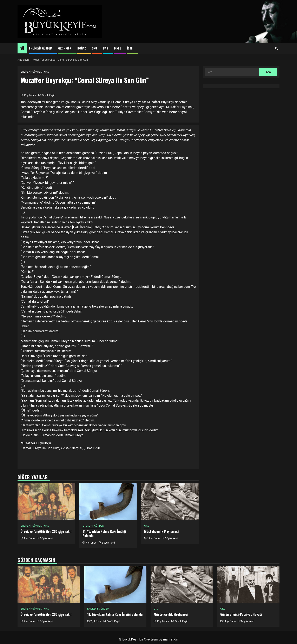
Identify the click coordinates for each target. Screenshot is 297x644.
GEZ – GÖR (65, 48)
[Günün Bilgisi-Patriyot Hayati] (248, 584)
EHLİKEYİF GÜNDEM (41, 48)
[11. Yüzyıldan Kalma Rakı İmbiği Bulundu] (108, 501)
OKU (94, 48)
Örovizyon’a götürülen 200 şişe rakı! (46, 531)
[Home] (22, 48)
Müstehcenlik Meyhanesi (161, 531)
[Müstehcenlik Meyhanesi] (170, 501)
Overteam (151, 639)
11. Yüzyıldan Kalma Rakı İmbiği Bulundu (104, 534)
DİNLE (118, 48)
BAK (105, 48)
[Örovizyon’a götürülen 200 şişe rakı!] (46, 501)
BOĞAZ (82, 48)
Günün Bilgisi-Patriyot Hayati (241, 614)
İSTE (130, 48)
